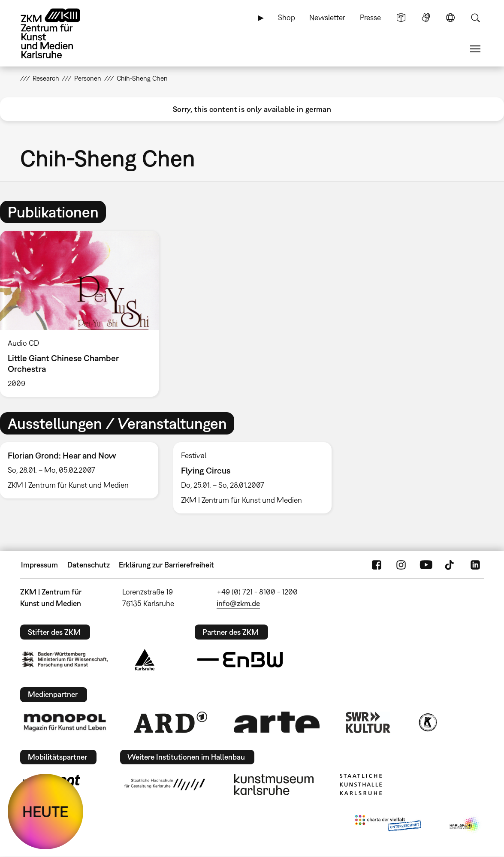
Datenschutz (89, 565)
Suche (475, 18)
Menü (475, 49)
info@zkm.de (238, 603)
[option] (83, 314)
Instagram (401, 565)
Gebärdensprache (426, 18)
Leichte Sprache (401, 18)
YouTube (426, 565)
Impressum (39, 565)
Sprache (450, 18)
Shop (287, 17)
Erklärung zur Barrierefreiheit (166, 565)
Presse (370, 17)
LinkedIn (475, 565)
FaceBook (377, 565)
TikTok (450, 565)
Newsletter (327, 17)
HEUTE (45, 812)
